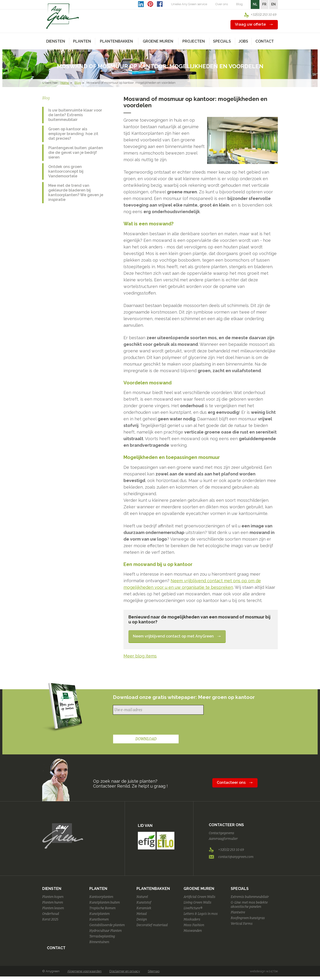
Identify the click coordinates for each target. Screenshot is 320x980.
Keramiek (144, 908)
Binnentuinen (99, 942)
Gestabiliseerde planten (107, 925)
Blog (239, 4)
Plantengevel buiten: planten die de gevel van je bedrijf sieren (76, 153)
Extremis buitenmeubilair (250, 897)
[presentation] (149, 725)
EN (273, 4)
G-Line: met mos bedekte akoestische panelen (249, 905)
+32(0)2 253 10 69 (264, 15)
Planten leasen (53, 908)
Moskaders (192, 919)
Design (142, 919)
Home (65, 83)
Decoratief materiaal (152, 925)
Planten (98, 889)
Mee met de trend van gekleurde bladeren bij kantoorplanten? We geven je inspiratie (76, 193)
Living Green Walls (197, 902)
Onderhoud (51, 914)
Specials (240, 889)
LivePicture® (193, 908)
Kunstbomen (99, 919)
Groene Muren (199, 889)
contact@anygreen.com (236, 857)
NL (255, 4)
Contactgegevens (222, 833)
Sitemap (154, 971)
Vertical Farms (242, 924)
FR (264, 4)
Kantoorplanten (101, 897)
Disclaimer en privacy (125, 971)
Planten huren (53, 902)
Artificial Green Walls (199, 897)
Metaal (142, 914)
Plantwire (238, 912)
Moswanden (193, 931)
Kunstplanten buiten (105, 902)
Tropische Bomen (102, 908)
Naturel (142, 897)
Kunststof (144, 902)
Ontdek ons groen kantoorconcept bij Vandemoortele (66, 171)
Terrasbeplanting (102, 936)
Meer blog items (140, 656)
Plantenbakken (153, 889)
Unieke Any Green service (189, 4)
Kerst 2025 (50, 919)
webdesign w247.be (264, 971)
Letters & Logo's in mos (201, 914)
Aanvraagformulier (223, 839)
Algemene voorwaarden (84, 971)
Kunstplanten (99, 914)
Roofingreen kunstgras (248, 918)
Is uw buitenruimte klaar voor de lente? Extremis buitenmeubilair (75, 115)
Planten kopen (53, 897)
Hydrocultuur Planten (105, 931)
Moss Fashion (194, 925)
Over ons (222, 4)
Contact (265, 41)
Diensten (52, 889)
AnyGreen (63, 16)
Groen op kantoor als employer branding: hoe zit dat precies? (73, 134)
